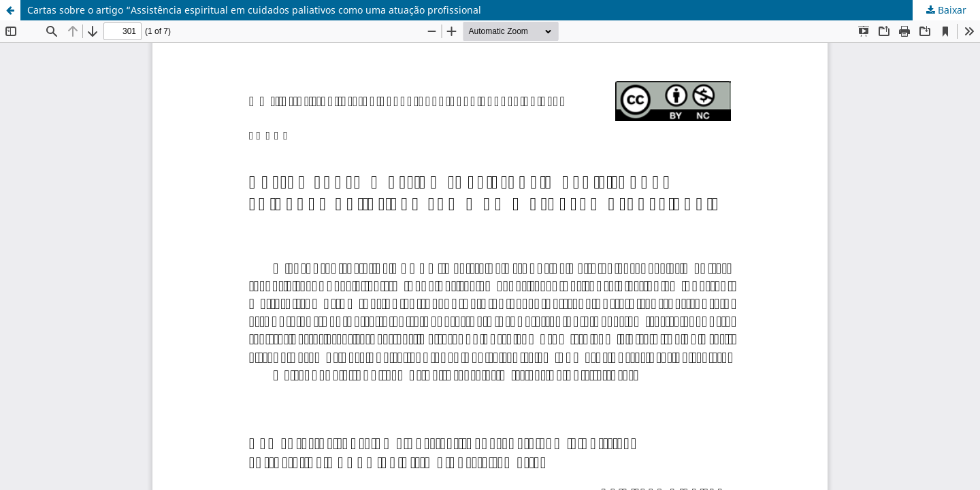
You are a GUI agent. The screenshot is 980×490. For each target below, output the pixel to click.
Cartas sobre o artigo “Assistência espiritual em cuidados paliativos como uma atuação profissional (254, 10)
